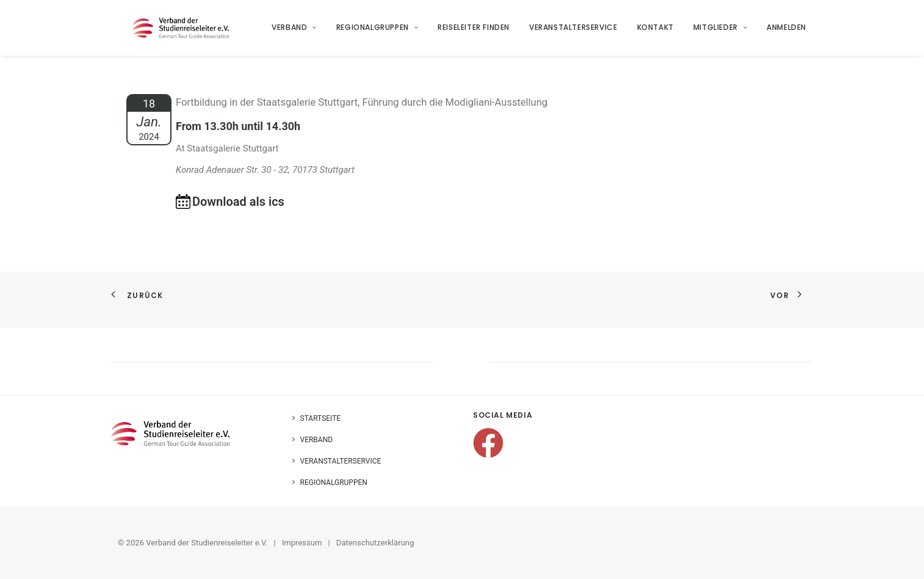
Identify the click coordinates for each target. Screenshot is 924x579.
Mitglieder (720, 31)
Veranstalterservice (574, 31)
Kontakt (655, 31)
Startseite (321, 418)
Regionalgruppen (377, 31)
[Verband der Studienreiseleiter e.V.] (184, 32)
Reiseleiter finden (474, 31)
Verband (295, 31)
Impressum (302, 543)
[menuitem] (299, 32)
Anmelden (787, 31)
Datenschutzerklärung (375, 543)
